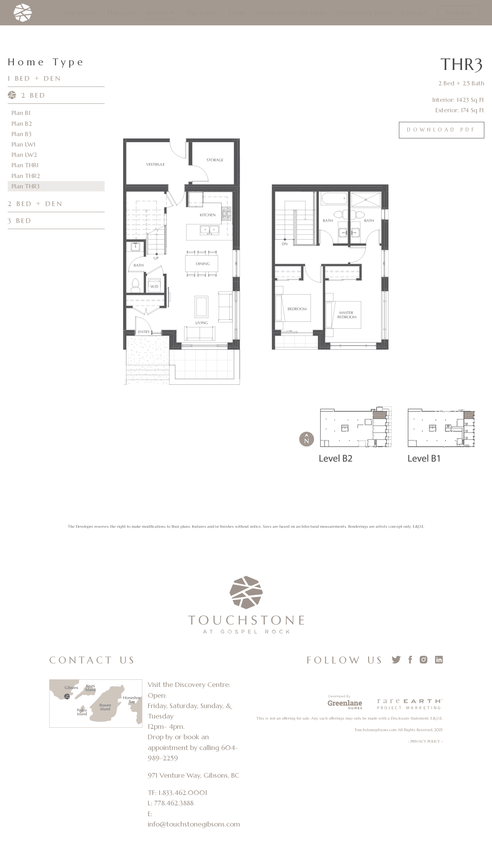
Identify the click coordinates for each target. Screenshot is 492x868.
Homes (157, 13)
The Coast (202, 13)
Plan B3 (22, 134)
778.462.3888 (174, 803)
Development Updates (291, 13)
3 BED (20, 220)
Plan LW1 (23, 144)
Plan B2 (22, 123)
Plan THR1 (25, 165)
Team (237, 13)
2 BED (34, 95)
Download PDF (442, 130)
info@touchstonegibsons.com (194, 824)
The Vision (79, 13)
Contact (414, 13)
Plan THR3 (26, 186)
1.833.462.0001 (183, 792)
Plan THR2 (26, 176)
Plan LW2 (24, 155)
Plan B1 (21, 113)
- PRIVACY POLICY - (425, 741)
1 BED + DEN (35, 78)
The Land (121, 13)
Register (459, 13)
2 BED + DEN (35, 204)
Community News (364, 13)
